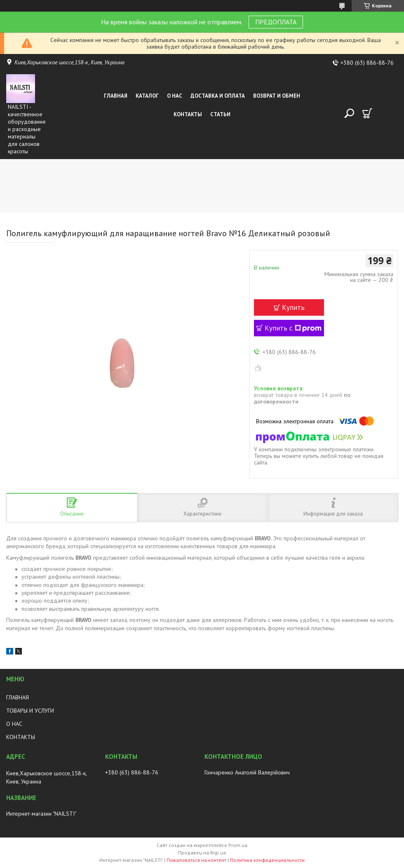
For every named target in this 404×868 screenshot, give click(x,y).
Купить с (293, 328)
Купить (293, 307)
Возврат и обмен (277, 96)
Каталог (147, 96)
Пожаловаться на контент (196, 860)
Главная (116, 96)
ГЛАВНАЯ (18, 697)
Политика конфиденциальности (267, 860)
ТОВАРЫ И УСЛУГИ (30, 711)
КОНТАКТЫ (21, 737)
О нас (175, 96)
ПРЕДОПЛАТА (276, 22)
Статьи (220, 114)
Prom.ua (238, 845)
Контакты (188, 114)
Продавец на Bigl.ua (202, 853)
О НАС (14, 724)
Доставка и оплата (218, 96)
